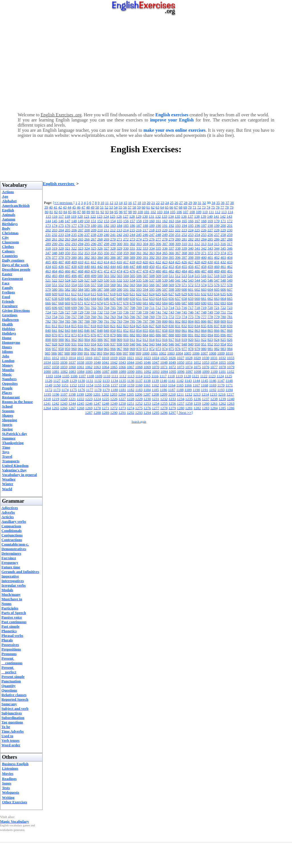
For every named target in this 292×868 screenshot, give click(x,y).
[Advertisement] (146, 63)
